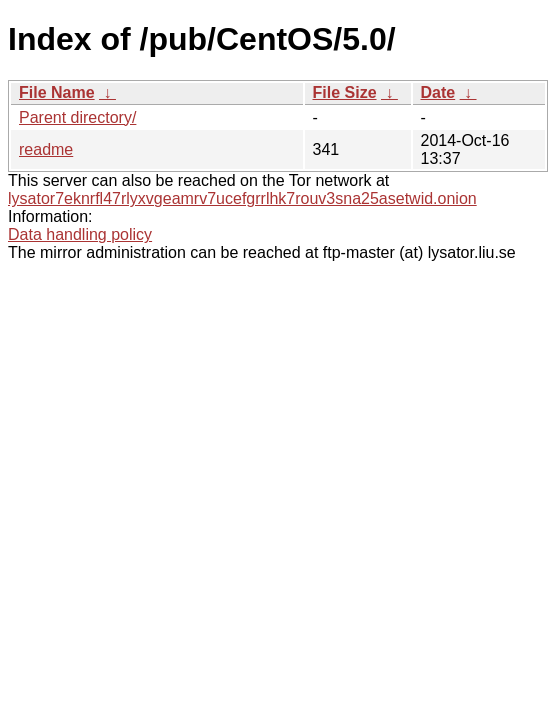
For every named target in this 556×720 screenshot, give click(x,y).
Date (438, 92)
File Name (57, 92)
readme (46, 149)
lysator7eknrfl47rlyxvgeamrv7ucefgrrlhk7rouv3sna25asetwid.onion (242, 198)
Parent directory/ (77, 117)
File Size (345, 92)
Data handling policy (80, 234)
